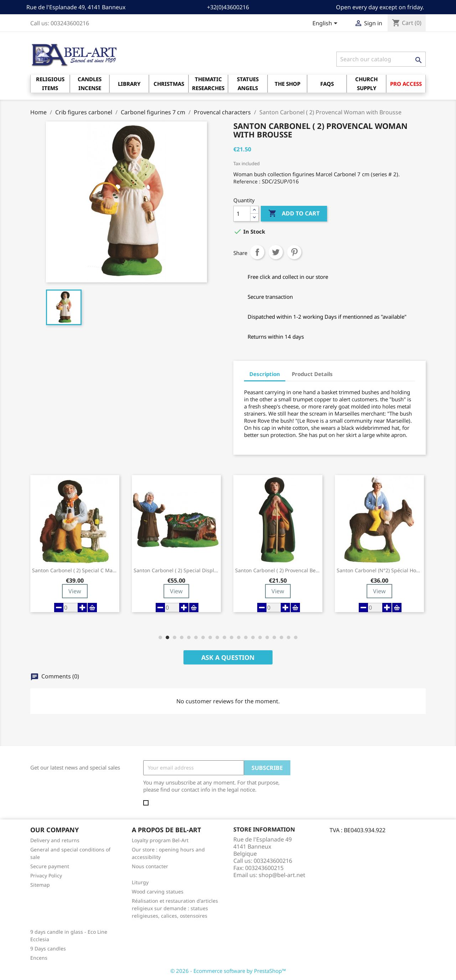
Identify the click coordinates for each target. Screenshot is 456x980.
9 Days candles (48, 948)
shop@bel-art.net (282, 875)
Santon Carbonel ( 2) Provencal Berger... (278, 570)
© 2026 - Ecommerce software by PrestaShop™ (228, 971)
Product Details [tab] (312, 374)
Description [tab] (265, 374)
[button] (160, 637)
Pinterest (294, 252)
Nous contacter (150, 866)
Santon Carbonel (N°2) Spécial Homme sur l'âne (379, 570)
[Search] (381, 59)
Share (257, 252)
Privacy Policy (46, 875)
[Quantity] (242, 214)
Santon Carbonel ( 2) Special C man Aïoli (75, 570)
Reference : (247, 181)
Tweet (276, 252)
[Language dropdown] (326, 24)
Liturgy (140, 882)
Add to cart (294, 214)
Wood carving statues (158, 892)
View (75, 591)
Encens (39, 958)
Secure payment (50, 866)
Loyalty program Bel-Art (160, 840)
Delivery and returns (55, 840)
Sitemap (40, 885)
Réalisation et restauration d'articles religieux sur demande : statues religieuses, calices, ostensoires (175, 908)
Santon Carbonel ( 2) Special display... (176, 570)
